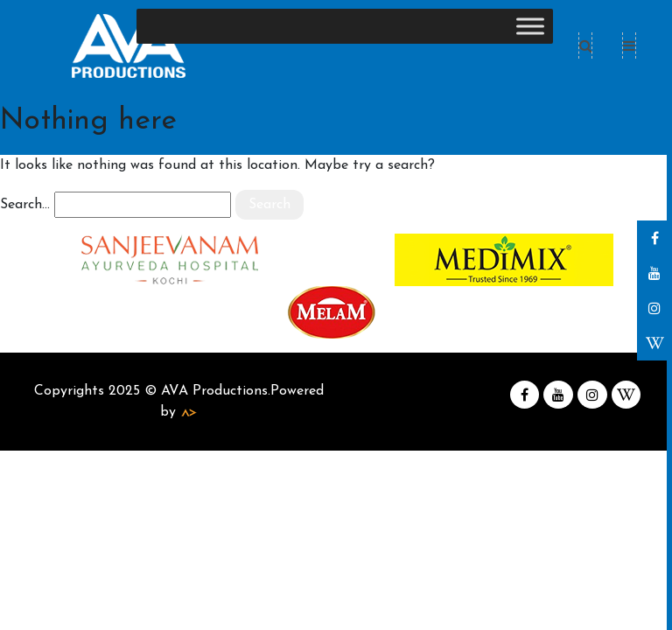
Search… (25, 205)
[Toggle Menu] (530, 26)
